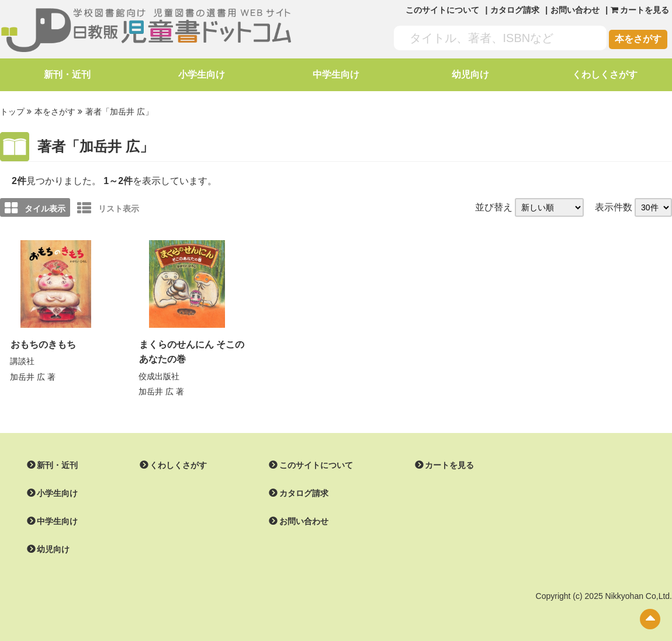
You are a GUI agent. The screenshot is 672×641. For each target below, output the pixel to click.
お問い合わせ (575, 10)
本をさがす (638, 39)
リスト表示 (108, 208)
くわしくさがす (605, 75)
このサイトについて (442, 10)
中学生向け (336, 75)
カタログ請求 (515, 10)
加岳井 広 (27, 377)
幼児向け (470, 75)
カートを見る (449, 465)
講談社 (22, 361)
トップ (12, 112)
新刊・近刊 (67, 75)
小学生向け (202, 75)
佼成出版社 (159, 376)
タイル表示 (35, 208)
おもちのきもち (43, 344)
